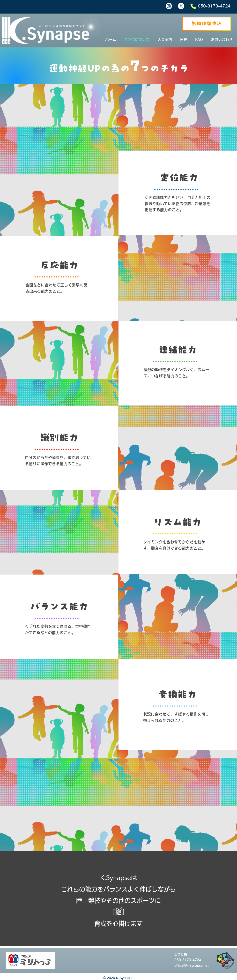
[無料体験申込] (207, 24)
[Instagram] (169, 6)
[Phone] (193, 6)
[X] (181, 6)
